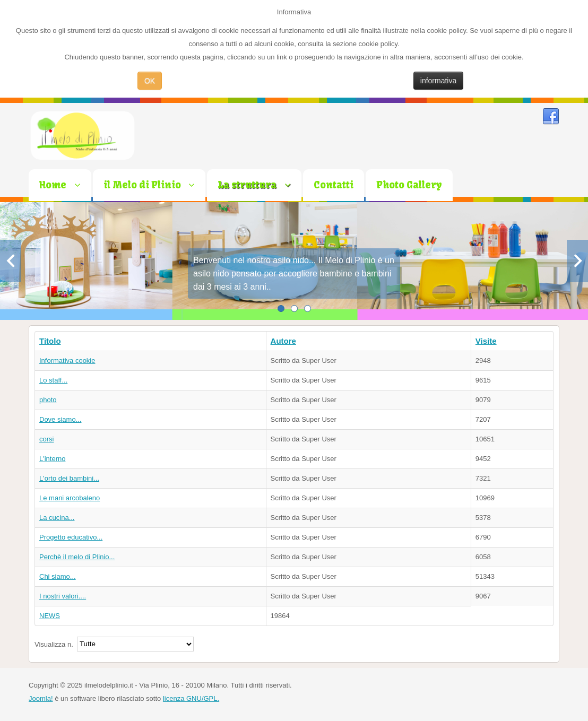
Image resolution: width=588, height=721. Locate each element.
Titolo (50, 341)
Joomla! (41, 698)
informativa (438, 81)
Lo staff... (53, 380)
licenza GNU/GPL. (191, 698)
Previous (11, 261)
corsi (46, 439)
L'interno (52, 459)
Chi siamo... (58, 576)
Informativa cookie (67, 360)
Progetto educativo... (71, 537)
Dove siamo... (60, 419)
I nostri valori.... (63, 596)
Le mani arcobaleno (70, 498)
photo (48, 400)
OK (150, 81)
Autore (283, 341)
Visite (486, 341)
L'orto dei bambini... (69, 478)
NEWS (50, 616)
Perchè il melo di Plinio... (77, 557)
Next (577, 261)
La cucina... (57, 518)
